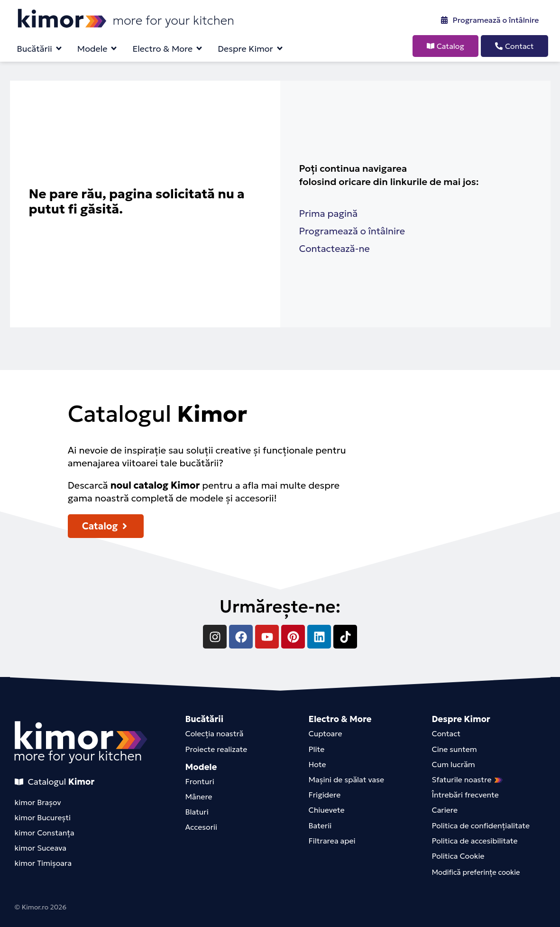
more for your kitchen (78, 756)
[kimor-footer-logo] (81, 735)
